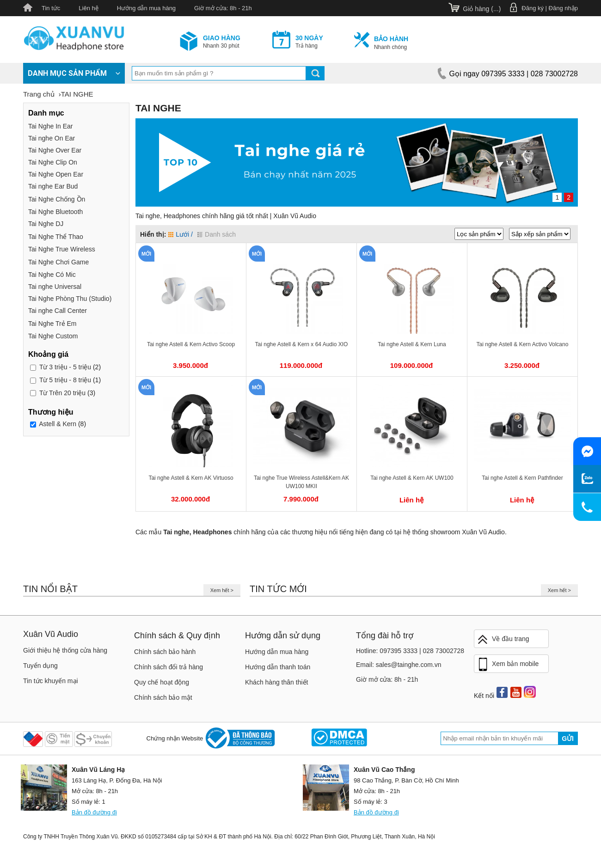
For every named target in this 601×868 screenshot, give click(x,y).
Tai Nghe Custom (53, 336)
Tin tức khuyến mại (51, 681)
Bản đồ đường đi (94, 812)
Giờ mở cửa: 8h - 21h (223, 8)
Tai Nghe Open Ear (56, 174)
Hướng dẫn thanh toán (278, 667)
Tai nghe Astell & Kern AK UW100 (412, 478)
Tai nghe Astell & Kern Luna (412, 344)
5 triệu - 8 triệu (65, 380)
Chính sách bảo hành (165, 652)
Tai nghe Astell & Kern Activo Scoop (191, 344)
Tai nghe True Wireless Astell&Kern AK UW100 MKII (301, 482)
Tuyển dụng (40, 666)
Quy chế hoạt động (162, 682)
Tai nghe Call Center (58, 311)
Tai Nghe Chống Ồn (57, 199)
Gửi (568, 739)
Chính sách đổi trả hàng (169, 667)
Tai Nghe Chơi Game (58, 262)
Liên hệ (88, 8)
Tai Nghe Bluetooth (55, 212)
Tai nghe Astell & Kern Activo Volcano (523, 344)
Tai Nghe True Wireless (62, 249)
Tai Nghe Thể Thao (56, 237)
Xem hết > (222, 590)
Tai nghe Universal (55, 287)
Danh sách (217, 234)
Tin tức (51, 8)
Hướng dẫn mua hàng (146, 8)
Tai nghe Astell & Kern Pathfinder (522, 478)
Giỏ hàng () (482, 9)
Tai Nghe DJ (46, 224)
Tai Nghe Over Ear (55, 150)
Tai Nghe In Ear (51, 126)
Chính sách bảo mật (163, 697)
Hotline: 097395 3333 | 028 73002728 (410, 651)
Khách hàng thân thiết (276, 682)
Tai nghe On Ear (52, 138)
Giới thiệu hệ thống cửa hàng (65, 650)
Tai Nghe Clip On (53, 162)
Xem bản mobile (508, 665)
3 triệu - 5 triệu (65, 367)
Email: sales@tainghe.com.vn (399, 665)
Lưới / (181, 234)
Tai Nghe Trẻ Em (52, 324)
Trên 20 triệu (62, 393)
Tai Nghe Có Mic (52, 275)
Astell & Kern (58, 424)
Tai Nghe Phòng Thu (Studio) (70, 299)
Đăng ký (533, 8)
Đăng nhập (563, 8)
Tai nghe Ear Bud (53, 186)
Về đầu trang (503, 639)
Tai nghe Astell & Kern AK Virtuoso (191, 478)
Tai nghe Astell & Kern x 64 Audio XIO (302, 344)
